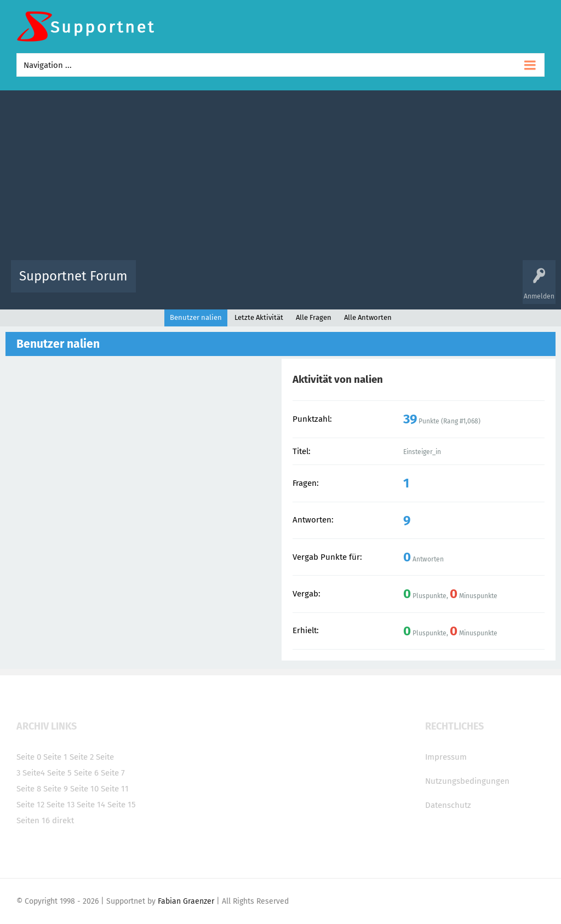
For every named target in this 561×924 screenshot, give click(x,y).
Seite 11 (115, 789)
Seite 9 (56, 789)
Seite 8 (29, 789)
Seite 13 (61, 805)
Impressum (446, 757)
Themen (345, 284)
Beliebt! (255, 284)
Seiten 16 (33, 820)
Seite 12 (30, 805)
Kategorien (383, 284)
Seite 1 (55, 757)
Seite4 (34, 773)
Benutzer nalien (196, 317)
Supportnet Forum (73, 276)
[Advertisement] (280, 178)
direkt (63, 820)
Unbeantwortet (300, 284)
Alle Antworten (368, 317)
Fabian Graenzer (186, 901)
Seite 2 (82, 757)
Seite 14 (91, 805)
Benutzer (423, 284)
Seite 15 (122, 805)
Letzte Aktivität (259, 317)
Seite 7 (113, 773)
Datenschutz (448, 805)
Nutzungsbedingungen (467, 781)
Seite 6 (86, 773)
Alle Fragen (216, 284)
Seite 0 (29, 757)
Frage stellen (465, 284)
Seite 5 (59, 773)
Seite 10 (84, 789)
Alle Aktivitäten (167, 284)
